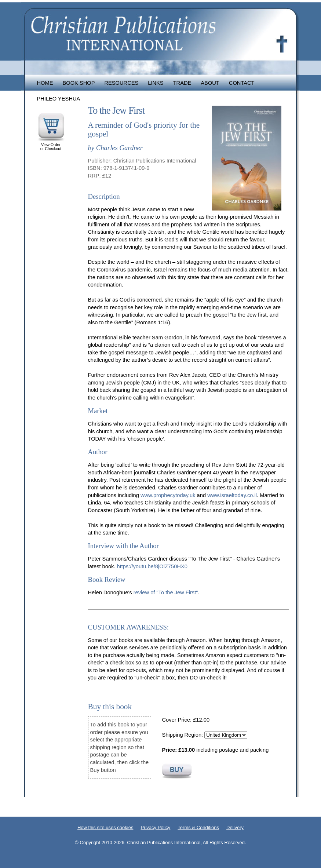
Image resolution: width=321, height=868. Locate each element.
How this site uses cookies (105, 827)
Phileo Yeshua (59, 99)
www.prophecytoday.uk (168, 495)
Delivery (235, 827)
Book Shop (79, 83)
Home (45, 83)
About (210, 83)
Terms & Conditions (198, 827)
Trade (182, 83)
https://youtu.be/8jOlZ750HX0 (152, 566)
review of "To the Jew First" (166, 592)
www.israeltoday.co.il (232, 495)
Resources (121, 83)
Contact (242, 83)
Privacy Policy (155, 827)
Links (156, 83)
